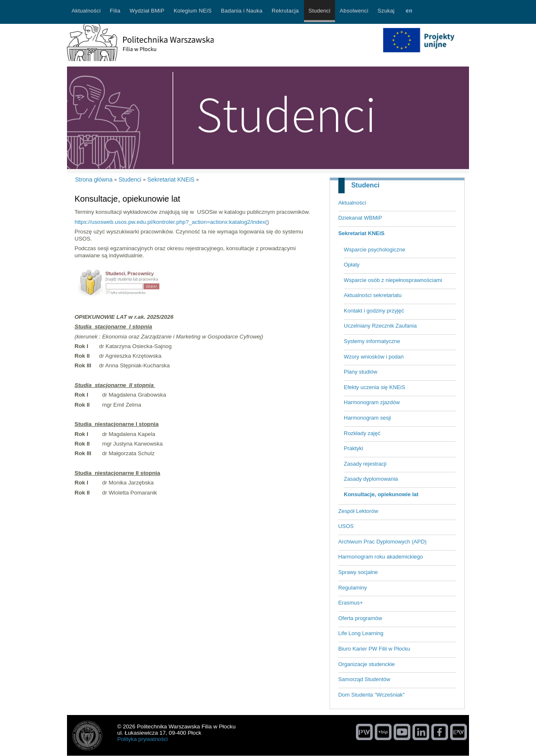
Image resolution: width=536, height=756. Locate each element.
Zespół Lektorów (358, 511)
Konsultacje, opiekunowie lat (381, 494)
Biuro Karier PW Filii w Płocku (374, 649)
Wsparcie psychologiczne (375, 250)
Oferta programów (360, 618)
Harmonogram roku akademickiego (381, 557)
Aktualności (352, 203)
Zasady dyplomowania (371, 479)
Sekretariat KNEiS (362, 233)
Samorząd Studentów (364, 679)
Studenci (366, 185)
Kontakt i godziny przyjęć (374, 311)
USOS (346, 526)
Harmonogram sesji (367, 418)
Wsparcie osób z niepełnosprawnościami (393, 280)
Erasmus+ (351, 603)
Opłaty (352, 265)
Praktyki (353, 448)
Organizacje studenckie (367, 664)
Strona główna (94, 179)
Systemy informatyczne (372, 341)
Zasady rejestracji (365, 464)
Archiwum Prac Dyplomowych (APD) (383, 542)
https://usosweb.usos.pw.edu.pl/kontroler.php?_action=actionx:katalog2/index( (171, 222)
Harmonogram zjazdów (372, 402)
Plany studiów (361, 372)
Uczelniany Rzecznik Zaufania (380, 326)
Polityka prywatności (143, 739)
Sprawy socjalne (358, 572)
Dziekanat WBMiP (360, 218)
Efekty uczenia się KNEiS (375, 387)
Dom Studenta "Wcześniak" (372, 695)
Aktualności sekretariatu (373, 295)
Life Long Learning (361, 633)
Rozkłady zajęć (362, 433)
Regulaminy (353, 588)
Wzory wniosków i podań (374, 357)
